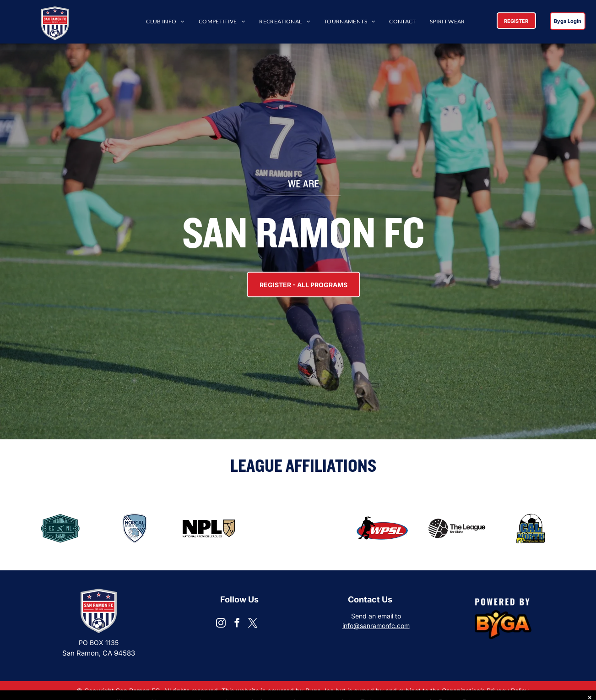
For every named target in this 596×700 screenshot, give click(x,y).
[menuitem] (165, 22)
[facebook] (237, 624)
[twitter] (253, 624)
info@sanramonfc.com (376, 626)
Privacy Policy (507, 691)
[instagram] (221, 624)
